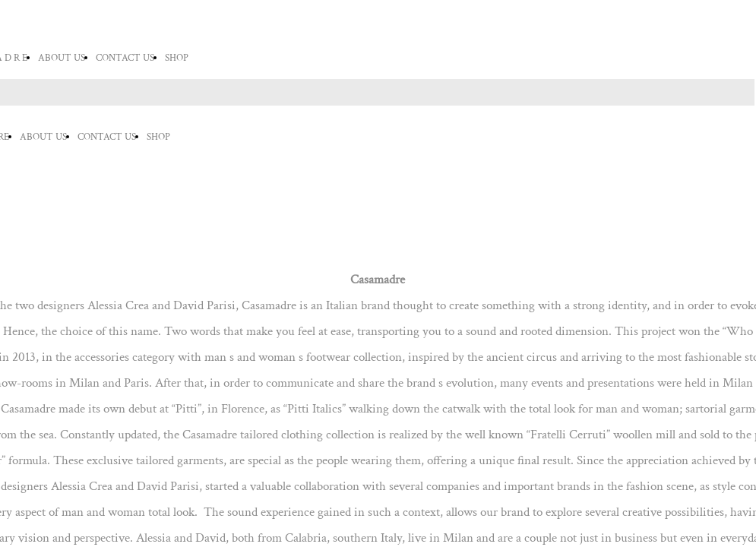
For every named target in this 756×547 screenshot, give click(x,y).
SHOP (177, 58)
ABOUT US (62, 58)
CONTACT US (125, 58)
